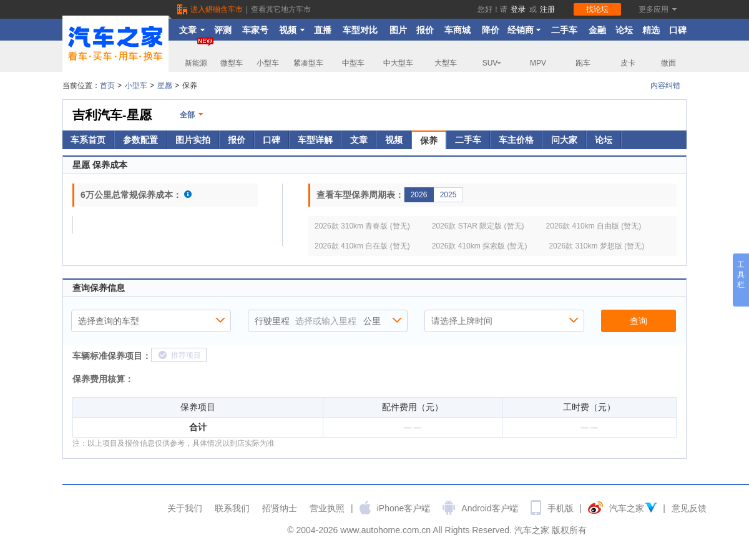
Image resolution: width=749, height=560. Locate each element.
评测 (223, 30)
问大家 (564, 140)
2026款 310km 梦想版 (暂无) (596, 246)
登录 (518, 9)
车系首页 (88, 140)
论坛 (624, 30)
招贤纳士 (280, 508)
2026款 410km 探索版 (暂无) (480, 246)
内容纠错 (665, 86)
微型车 (232, 63)
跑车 (583, 63)
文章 (192, 30)
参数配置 (140, 140)
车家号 (255, 30)
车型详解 (315, 140)
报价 (425, 30)
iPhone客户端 (404, 508)
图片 (398, 30)
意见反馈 (689, 508)
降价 (491, 30)
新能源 (199, 54)
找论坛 (597, 9)
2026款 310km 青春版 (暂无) (362, 226)
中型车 (353, 63)
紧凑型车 (308, 63)
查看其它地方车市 (281, 9)
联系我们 (232, 508)
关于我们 (185, 508)
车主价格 (516, 140)
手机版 (561, 508)
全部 (187, 115)
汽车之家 (627, 508)
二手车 (564, 30)
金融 (597, 30)
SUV (492, 63)
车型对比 (360, 30)
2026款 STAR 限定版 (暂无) (478, 226)
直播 (323, 30)
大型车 (446, 63)
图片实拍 (193, 140)
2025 (448, 195)
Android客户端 (489, 508)
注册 (547, 9)
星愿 (165, 86)
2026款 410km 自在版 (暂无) (362, 246)
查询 (639, 321)
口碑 (678, 30)
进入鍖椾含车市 (217, 9)
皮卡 (628, 63)
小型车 (268, 63)
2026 (419, 195)
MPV (538, 63)
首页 (107, 86)
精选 (651, 30)
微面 (668, 63)
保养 (429, 140)
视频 (292, 30)
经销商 (524, 30)
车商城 (458, 30)
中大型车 (398, 63)
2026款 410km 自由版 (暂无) (594, 226)
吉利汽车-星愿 (112, 115)
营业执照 (327, 508)
